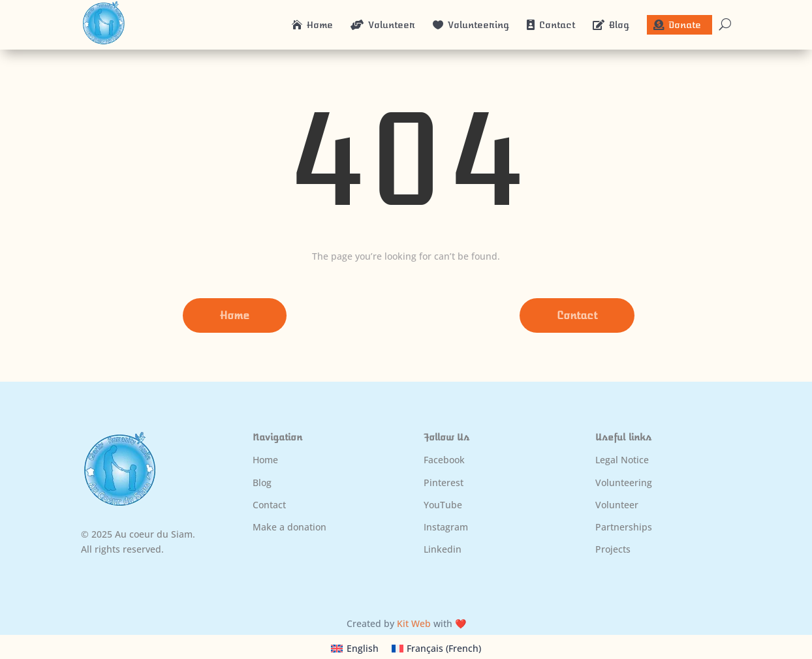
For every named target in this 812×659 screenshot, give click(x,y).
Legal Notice (622, 460)
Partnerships (624, 527)
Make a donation (289, 527)
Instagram (446, 527)
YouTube (443, 505)
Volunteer (617, 505)
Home (235, 315)
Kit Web (414, 623)
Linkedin (443, 549)
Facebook (444, 460)
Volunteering (624, 483)
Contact (577, 315)
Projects (613, 549)
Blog (262, 483)
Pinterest (444, 483)
